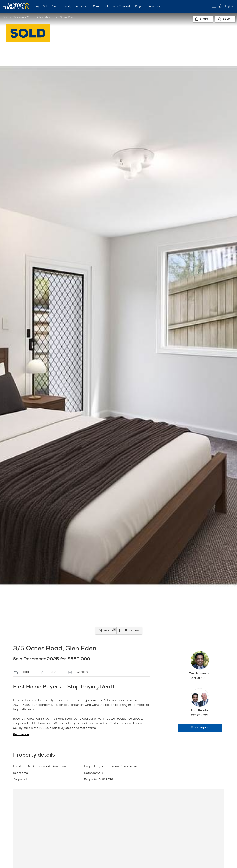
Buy (37, 6)
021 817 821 (200, 716)
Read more (21, 735)
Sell (45, 6)
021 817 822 (200, 678)
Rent (54, 6)
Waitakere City (23, 18)
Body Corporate (121, 6)
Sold (5, 18)
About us (154, 6)
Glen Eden (44, 18)
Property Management (75, 6)
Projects (140, 6)
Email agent (200, 728)
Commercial (100, 6)
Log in (229, 6)
